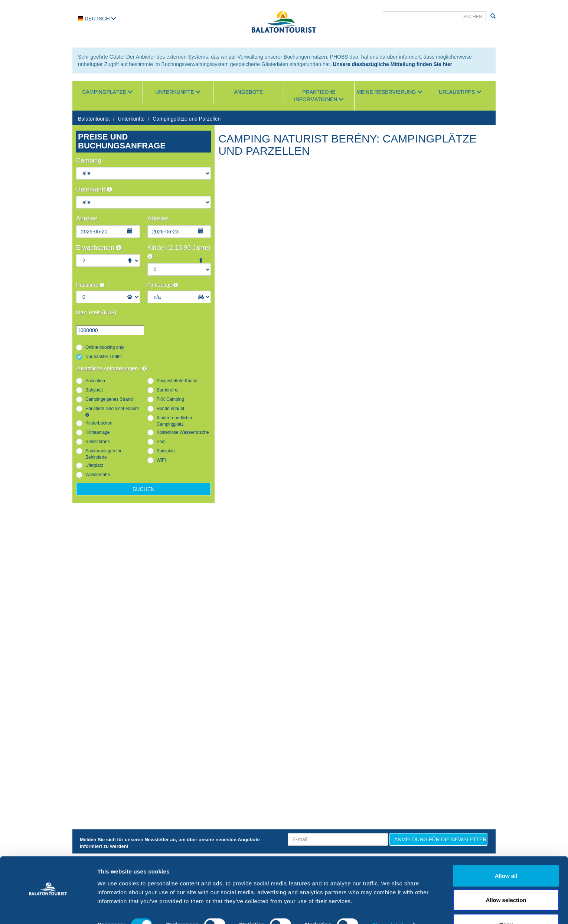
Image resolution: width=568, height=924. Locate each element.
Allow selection (506, 880)
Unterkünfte (131, 119)
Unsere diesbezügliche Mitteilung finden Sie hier (392, 64)
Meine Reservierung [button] (389, 92)
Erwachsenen (99, 248)
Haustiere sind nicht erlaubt (112, 411)
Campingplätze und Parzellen (187, 119)
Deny (506, 904)
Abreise (158, 218)
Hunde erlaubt (171, 409)
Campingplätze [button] (107, 92)
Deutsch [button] (97, 19)
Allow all (506, 856)
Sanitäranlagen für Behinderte (103, 454)
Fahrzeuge (163, 285)
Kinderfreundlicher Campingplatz (175, 421)
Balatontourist (94, 119)
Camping (89, 160)
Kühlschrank (97, 442)
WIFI (161, 460)
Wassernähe (98, 475)
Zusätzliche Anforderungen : (111, 368)
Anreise (87, 218)
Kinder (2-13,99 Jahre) (179, 252)
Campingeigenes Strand (109, 399)
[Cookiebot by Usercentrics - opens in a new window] (48, 910)
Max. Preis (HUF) (96, 312)
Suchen (143, 489)
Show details (390, 905)
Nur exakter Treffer (104, 357)
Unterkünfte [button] (178, 92)
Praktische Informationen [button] (319, 96)
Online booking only (105, 347)
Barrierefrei (168, 390)
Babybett (94, 390)
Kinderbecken (99, 423)
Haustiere (90, 285)
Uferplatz (94, 465)
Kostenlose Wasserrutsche (183, 432)
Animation (95, 381)
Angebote (248, 92)
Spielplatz (166, 451)
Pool (161, 442)
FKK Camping (170, 399)
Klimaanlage (97, 432)
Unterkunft (94, 189)
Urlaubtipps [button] (460, 92)
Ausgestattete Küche (177, 381)
